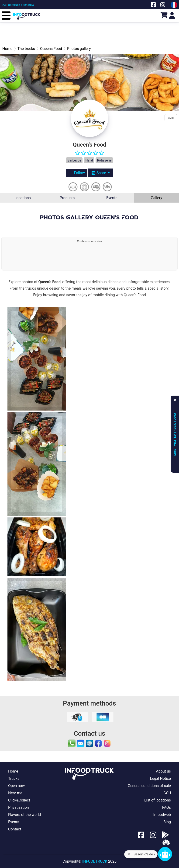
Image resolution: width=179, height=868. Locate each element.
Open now (16, 786)
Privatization (19, 807)
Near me (15, 793)
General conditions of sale (149, 786)
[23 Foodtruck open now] (18, 5)
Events (112, 198)
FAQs (167, 807)
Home (13, 771)
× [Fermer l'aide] (129, 854)
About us (163, 771)
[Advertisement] (89, 34)
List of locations (158, 800)
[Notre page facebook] (153, 5)
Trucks (14, 778)
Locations (23, 198)
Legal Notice (160, 778)
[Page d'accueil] (27, 13)
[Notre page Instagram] (163, 5)
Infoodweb (162, 815)
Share (99, 173)
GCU (167, 793)
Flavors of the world (24, 815)
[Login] (172, 15)
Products (67, 198)
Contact (15, 829)
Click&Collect (19, 800)
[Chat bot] (165, 854)
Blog (167, 822)
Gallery (157, 198)
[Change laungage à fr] (174, 5)
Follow (77, 173)
